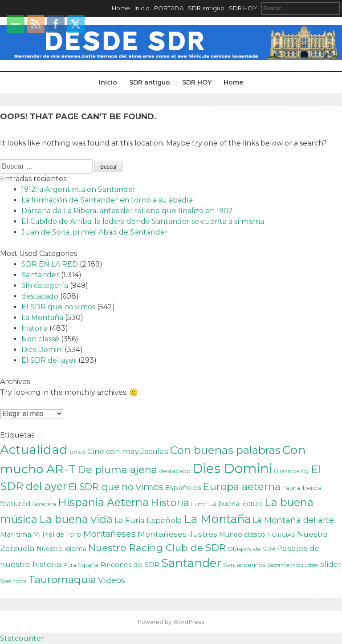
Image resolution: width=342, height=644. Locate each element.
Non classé (40, 339)
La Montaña (42, 318)
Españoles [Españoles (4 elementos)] (183, 488)
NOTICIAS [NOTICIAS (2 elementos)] (281, 535)
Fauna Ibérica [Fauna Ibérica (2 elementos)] (302, 488)
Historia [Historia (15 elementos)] (170, 503)
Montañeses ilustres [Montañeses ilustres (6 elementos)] (177, 534)
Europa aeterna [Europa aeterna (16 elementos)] (242, 486)
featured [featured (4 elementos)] (15, 504)
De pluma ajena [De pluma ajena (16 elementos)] (117, 470)
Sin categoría (45, 286)
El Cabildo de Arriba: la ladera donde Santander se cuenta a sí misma (143, 221)
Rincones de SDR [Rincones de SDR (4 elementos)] (130, 565)
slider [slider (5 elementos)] (331, 564)
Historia (35, 328)
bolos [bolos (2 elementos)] (77, 452)
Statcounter (22, 638)
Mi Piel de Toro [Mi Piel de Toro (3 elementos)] (57, 535)
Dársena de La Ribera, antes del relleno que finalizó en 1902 (127, 211)
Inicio (142, 8)
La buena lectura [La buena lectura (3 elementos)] (236, 504)
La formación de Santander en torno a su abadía (107, 200)
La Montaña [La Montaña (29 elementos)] (217, 519)
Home (121, 8)
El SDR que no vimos (58, 307)
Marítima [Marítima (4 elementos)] (16, 534)
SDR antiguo (206, 8)
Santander (40, 275)
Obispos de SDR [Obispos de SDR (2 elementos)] (251, 549)
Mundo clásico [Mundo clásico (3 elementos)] (242, 535)
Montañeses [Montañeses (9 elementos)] (109, 534)
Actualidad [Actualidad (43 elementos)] (34, 450)
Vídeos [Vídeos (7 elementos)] (112, 580)
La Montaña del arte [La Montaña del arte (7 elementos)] (293, 520)
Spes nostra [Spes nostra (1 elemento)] (13, 581)
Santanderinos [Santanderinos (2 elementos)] (244, 565)
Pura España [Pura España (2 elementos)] (81, 565)
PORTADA (169, 8)
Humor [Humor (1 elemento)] (199, 504)
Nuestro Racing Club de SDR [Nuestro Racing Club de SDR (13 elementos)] (157, 547)
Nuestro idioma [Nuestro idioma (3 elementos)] (61, 549)
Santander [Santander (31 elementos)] (191, 563)
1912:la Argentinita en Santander (79, 189)
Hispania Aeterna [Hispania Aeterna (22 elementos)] (103, 502)
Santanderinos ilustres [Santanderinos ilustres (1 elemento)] (293, 565)
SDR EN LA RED (50, 264)
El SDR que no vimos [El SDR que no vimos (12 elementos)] (116, 487)
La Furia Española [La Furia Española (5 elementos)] (148, 520)
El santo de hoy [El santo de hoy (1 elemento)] (291, 472)
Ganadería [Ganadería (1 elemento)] (44, 504)
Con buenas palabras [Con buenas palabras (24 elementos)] (225, 450)
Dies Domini (42, 350)
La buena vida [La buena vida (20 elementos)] (76, 519)
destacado (40, 296)
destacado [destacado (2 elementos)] (175, 471)
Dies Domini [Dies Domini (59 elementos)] (232, 468)
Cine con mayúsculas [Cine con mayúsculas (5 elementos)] (128, 451)
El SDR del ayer (49, 360)
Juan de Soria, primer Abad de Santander (95, 232)
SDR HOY (243, 8)
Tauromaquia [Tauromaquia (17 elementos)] (62, 579)
